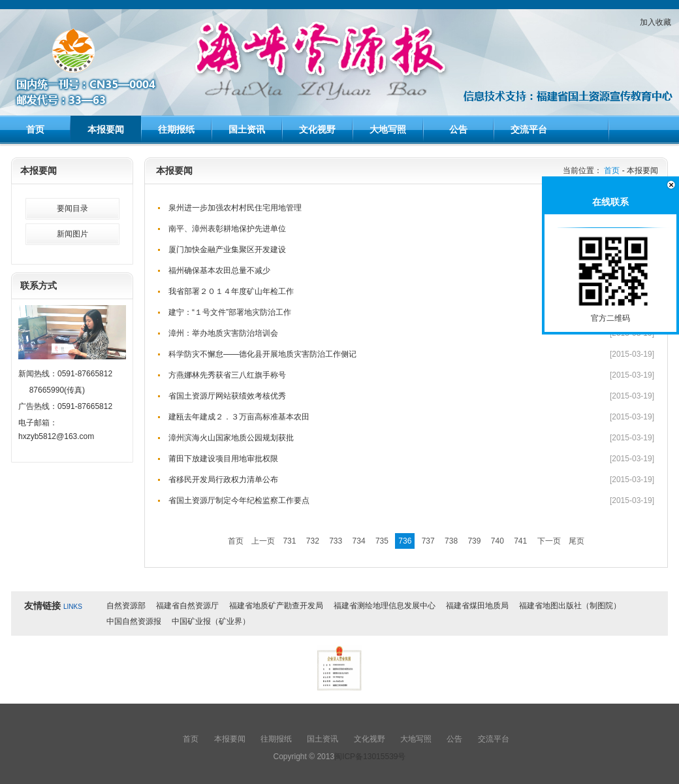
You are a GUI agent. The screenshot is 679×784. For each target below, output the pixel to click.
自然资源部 (126, 606)
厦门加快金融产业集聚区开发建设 (227, 250)
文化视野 (317, 129)
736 (405, 541)
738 (451, 541)
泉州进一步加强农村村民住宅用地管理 (235, 208)
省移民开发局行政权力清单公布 (223, 480)
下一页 (549, 541)
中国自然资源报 (134, 621)
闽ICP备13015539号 (370, 757)
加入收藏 (655, 22)
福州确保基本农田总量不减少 (219, 270)
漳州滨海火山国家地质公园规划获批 (231, 438)
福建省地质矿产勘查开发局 (276, 606)
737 (428, 541)
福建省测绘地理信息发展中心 (385, 606)
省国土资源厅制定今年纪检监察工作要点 (239, 500)
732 (313, 541)
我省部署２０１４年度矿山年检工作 (231, 291)
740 (497, 541)
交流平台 (529, 129)
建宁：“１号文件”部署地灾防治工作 (230, 312)
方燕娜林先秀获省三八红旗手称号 (227, 375)
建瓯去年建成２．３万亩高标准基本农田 (239, 417)
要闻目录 (72, 208)
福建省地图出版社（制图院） (570, 606)
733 (336, 541)
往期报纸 (176, 129)
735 (382, 541)
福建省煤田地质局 (477, 606)
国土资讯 (247, 129)
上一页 (263, 541)
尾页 (576, 541)
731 (289, 541)
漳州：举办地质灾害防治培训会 (223, 333)
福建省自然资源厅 (187, 606)
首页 (35, 129)
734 (359, 541)
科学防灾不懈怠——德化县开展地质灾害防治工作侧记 (262, 354)
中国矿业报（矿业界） (211, 621)
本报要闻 (106, 129)
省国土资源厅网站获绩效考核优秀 (227, 396)
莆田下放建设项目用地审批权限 (223, 459)
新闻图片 (72, 234)
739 (474, 541)
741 (520, 541)
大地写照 (388, 129)
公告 (458, 129)
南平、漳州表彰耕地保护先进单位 (227, 229)
